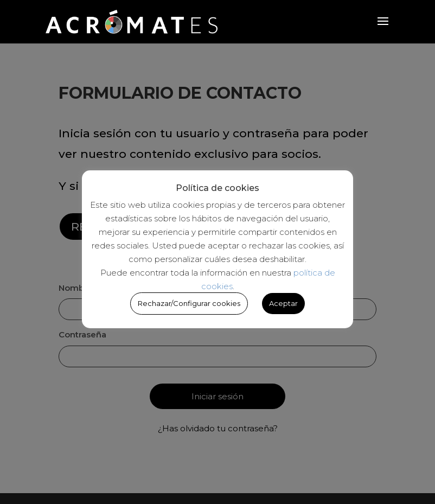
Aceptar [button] (283, 303)
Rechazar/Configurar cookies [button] (189, 303)
